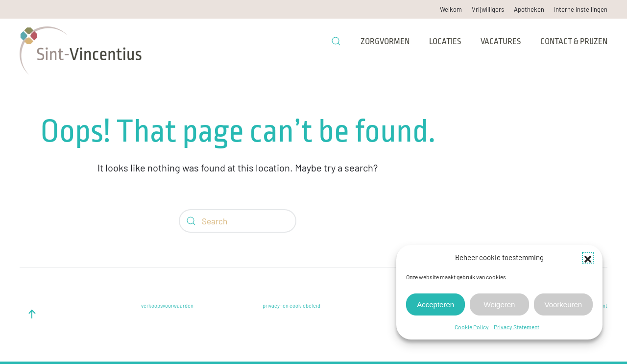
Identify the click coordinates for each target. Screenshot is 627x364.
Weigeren (500, 304)
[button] (588, 258)
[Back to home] (81, 41)
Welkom (451, 9)
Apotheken (529, 9)
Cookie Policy (472, 327)
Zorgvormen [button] (385, 41)
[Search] (238, 221)
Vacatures (501, 41)
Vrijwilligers (488, 9)
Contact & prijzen (574, 41)
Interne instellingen (581, 9)
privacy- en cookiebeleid (291, 305)
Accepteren (435, 304)
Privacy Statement (517, 327)
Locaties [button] (445, 41)
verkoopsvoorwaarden (167, 305)
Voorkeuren (563, 304)
